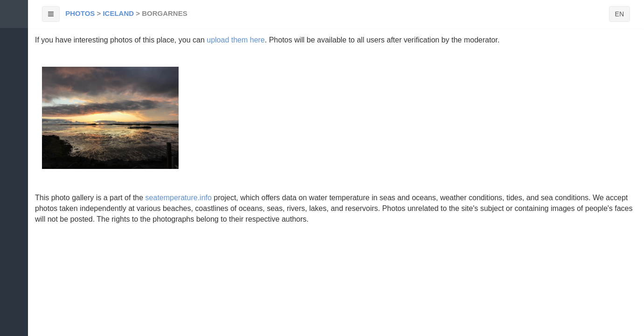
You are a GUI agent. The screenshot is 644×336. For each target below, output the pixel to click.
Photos (80, 13)
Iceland (118, 13)
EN (620, 14)
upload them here (236, 40)
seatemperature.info (179, 198)
